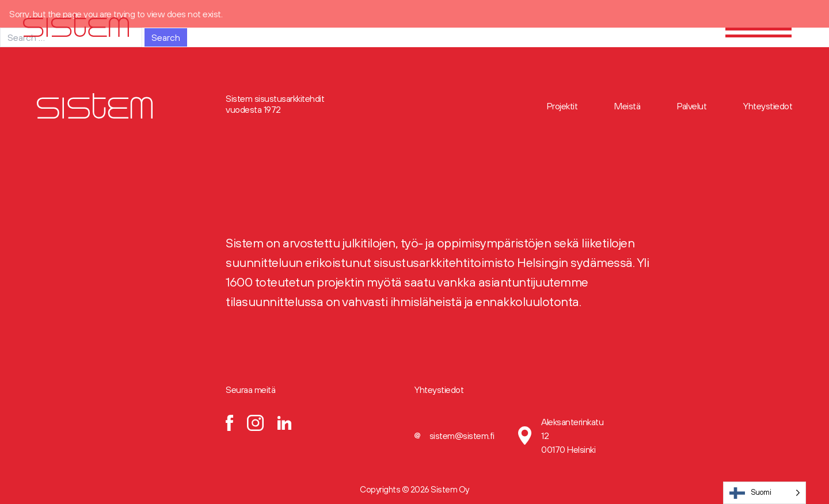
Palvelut (692, 106)
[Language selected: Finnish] (765, 493)
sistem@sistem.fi (462, 436)
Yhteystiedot (768, 106)
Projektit (562, 106)
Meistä (627, 106)
